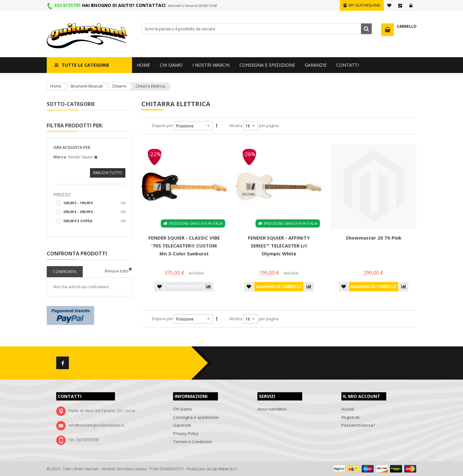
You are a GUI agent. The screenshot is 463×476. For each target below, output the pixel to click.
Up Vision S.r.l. (225, 469)
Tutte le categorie (85, 65)
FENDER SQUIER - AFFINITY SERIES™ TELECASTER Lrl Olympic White (279, 246)
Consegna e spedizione (196, 417)
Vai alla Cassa (400, 5)
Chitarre (119, 86)
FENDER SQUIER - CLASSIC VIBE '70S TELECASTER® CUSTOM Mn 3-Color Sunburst (184, 246)
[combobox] (257, 29)
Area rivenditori (272, 409)
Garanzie (182, 425)
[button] (159, 287)
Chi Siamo (183, 409)
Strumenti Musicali (87, 86)
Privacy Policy (186, 433)
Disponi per (162, 126)
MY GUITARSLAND (365, 5)
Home (56, 86)
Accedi (411, 5)
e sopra (94, 221)
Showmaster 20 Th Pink (374, 238)
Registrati (350, 417)
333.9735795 (67, 5)
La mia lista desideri (389, 5)
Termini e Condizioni (192, 442)
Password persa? (358, 425)
